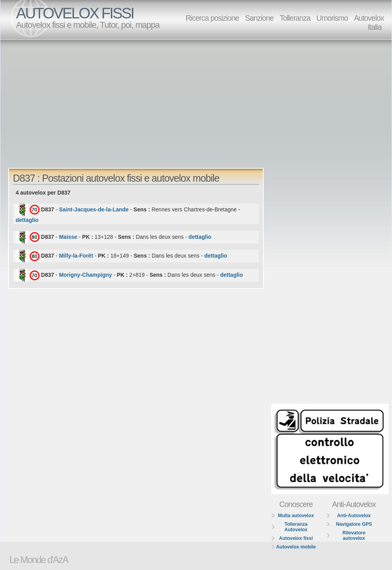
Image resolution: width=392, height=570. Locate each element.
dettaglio (27, 220)
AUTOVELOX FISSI (75, 13)
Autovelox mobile (296, 547)
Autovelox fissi (296, 538)
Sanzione (259, 18)
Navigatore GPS (354, 524)
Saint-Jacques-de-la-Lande (94, 209)
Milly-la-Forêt (76, 256)
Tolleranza (295, 18)
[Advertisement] (117, 100)
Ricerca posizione (212, 18)
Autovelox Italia (369, 23)
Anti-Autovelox (354, 516)
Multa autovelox (296, 516)
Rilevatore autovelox (354, 536)
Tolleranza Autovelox (296, 527)
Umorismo (332, 18)
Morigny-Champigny (85, 275)
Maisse (68, 236)
